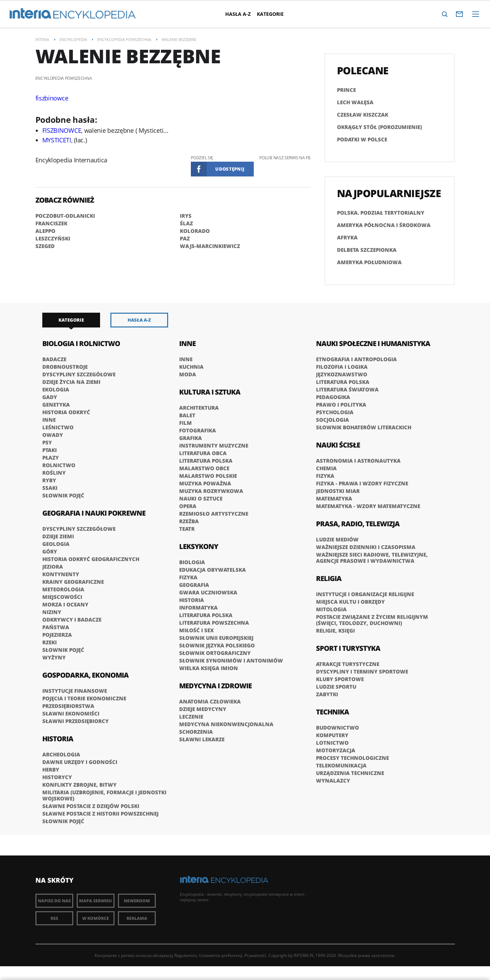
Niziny (52, 612)
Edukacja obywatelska (213, 570)
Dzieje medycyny (203, 709)
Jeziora (53, 567)
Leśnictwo (58, 427)
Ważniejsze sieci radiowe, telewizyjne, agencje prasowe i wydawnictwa (372, 558)
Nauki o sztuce (201, 498)
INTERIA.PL (304, 955)
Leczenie (191, 717)
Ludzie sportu (336, 687)
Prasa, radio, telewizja (358, 524)
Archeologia (61, 754)
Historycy (57, 777)
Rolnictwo (59, 465)
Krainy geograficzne (73, 582)
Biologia (192, 562)
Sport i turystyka (348, 648)
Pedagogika (333, 397)
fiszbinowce (52, 98)
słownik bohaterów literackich (364, 427)
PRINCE (346, 90)
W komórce (96, 918)
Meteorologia (63, 589)
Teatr (187, 529)
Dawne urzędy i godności (80, 762)
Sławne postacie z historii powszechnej (100, 814)
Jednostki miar (338, 491)
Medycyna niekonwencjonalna (226, 724)
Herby (51, 769)
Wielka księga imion (209, 668)
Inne (49, 420)
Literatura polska (206, 461)
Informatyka (198, 607)
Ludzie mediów (337, 539)
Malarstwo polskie (208, 476)
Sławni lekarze (202, 739)
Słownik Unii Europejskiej (216, 638)
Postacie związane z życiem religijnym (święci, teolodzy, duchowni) (372, 620)
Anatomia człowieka (210, 701)
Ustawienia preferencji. (221, 955)
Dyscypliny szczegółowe (79, 374)
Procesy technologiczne (352, 758)
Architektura (199, 408)
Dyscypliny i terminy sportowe (362, 671)
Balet (187, 415)
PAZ (185, 238)
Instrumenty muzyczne (214, 445)
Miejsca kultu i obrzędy (350, 602)
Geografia (194, 585)
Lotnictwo (332, 743)
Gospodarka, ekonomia (85, 675)
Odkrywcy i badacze (72, 620)
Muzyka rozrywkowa (211, 491)
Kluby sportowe (340, 679)
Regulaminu (186, 955)
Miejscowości (62, 597)
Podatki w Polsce (362, 139)
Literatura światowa (347, 389)
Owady (53, 435)
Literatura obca (203, 453)
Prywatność (255, 955)
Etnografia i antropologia (356, 359)
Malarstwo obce (204, 468)
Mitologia (331, 609)
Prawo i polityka (341, 405)
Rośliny (54, 473)
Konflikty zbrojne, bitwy (79, 785)
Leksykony (199, 546)
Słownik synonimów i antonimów (231, 660)
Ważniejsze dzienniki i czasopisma (366, 547)
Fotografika (198, 430)
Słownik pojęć (63, 495)
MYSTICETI (57, 140)
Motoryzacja (336, 750)
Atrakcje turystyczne (348, 664)
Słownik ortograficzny (215, 653)
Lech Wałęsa (355, 102)
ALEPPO (45, 231)
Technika (333, 712)
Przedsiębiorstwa (68, 706)
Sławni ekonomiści (71, 713)
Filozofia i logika (342, 367)
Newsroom (137, 901)
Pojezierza (57, 635)
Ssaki (50, 488)
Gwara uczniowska (208, 592)
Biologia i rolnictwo (81, 343)
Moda (188, 374)
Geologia (56, 544)
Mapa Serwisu (95, 901)
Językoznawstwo (342, 374)
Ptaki (50, 450)
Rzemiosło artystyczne (214, 514)
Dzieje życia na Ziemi (71, 382)
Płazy (51, 457)
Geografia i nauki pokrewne (94, 513)
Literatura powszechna (214, 623)
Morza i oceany (65, 604)
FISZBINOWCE (62, 130)
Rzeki (50, 642)
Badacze (54, 359)
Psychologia (335, 412)
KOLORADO (195, 231)
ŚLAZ (186, 223)
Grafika (190, 438)
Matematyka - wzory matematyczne (368, 506)
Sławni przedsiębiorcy (75, 721)
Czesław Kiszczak (363, 115)
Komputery (332, 735)
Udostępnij (230, 169)
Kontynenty (61, 574)
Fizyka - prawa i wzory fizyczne (362, 483)
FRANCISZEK (51, 223)
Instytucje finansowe (75, 691)
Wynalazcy (333, 780)
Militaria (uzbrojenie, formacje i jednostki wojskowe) (104, 795)
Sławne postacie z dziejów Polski (91, 806)
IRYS (186, 216)
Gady (50, 397)
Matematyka (334, 498)
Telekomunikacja (341, 765)
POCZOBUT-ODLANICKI (65, 216)
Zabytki (327, 694)
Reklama (137, 918)
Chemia (326, 468)
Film (186, 423)
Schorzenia (196, 732)
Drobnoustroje (65, 367)
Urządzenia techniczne (350, 773)
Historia (58, 739)
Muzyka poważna (205, 483)
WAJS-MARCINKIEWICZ (210, 246)
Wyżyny (54, 657)
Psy (47, 442)
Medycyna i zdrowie (215, 686)
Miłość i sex (197, 630)
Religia (329, 578)
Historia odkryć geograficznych (91, 559)
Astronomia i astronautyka (358, 461)
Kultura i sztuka (210, 392)
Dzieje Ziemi (58, 536)
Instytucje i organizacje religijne (365, 594)
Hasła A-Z (238, 14)
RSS (54, 918)
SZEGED (45, 246)
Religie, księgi (335, 631)
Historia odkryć (66, 412)
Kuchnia (191, 367)
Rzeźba (189, 521)
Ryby (49, 480)
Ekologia (56, 389)
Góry (50, 551)
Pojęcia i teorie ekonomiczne (84, 698)
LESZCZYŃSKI (53, 238)
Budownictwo (337, 728)
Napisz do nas (54, 901)
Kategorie (271, 14)
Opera (188, 506)
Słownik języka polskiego (217, 645)
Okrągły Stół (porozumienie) (379, 127)
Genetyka (56, 405)
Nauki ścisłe (338, 445)
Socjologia (333, 420)
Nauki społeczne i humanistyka (373, 343)
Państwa (56, 627)
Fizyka (188, 577)
